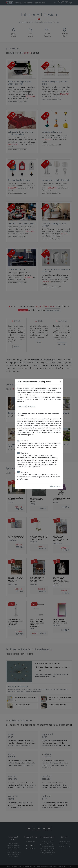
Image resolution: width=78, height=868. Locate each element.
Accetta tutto (22, 407)
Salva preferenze (55, 486)
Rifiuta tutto (32, 407)
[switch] (18, 453)
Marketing (24, 472)
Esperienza (25, 453)
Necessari (24, 441)
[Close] (60, 382)
